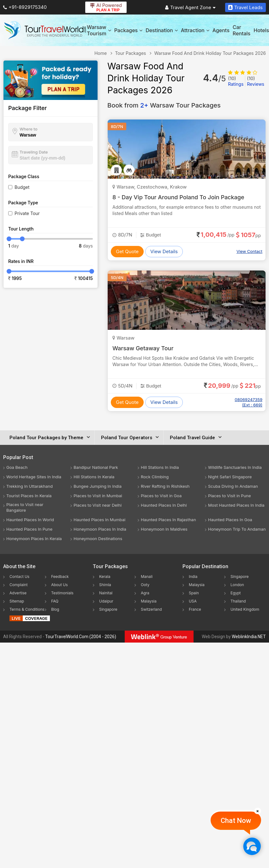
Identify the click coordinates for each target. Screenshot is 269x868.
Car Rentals (242, 30)
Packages (128, 30)
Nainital (106, 593)
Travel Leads (245, 7)
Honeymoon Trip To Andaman (237, 529)
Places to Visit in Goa (161, 496)
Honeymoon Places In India (100, 529)
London (237, 585)
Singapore (108, 609)
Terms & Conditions (27, 609)
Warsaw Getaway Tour (143, 348)
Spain (194, 593)
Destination (162, 30)
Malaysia (149, 601)
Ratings (236, 81)
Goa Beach (17, 467)
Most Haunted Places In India (236, 505)
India (193, 577)
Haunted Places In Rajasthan (168, 520)
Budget (22, 187)
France (195, 609)
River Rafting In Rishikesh (165, 486)
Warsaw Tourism (99, 30)
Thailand (238, 601)
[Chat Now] (252, 846)
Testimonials (62, 593)
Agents (221, 30)
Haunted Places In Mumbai (99, 520)
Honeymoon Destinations (98, 539)
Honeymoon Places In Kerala (34, 539)
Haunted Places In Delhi (164, 505)
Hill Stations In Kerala (94, 477)
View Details (164, 251)
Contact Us (19, 577)
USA (193, 601)
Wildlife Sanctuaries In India (235, 467)
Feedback (60, 577)
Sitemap (17, 601)
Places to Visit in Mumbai (98, 496)
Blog (55, 609)
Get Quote (127, 251)
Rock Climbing (155, 477)
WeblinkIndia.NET (249, 637)
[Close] (258, 811)
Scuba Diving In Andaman (233, 486)
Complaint (18, 585)
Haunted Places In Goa (230, 520)
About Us (59, 585)
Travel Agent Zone (190, 7)
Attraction (195, 30)
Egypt (236, 593)
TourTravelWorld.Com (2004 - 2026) (81, 637)
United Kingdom (245, 609)
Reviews (256, 81)
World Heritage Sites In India (34, 477)
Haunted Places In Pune (29, 529)
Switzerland (151, 609)
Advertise (18, 593)
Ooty (145, 585)
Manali (147, 577)
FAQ (55, 601)
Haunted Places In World (30, 520)
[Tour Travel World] (45, 30)
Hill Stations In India (160, 467)
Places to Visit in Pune (230, 496)
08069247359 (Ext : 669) (248, 402)
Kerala (105, 577)
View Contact (249, 251)
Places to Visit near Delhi (98, 505)
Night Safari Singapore (230, 477)
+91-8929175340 (25, 7)
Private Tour (27, 213)
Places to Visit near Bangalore (25, 507)
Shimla (105, 585)
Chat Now (236, 821)
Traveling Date (34, 152)
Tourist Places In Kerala (29, 496)
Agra (145, 593)
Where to (29, 129)
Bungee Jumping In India (98, 486)
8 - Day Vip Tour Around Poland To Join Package (178, 197)
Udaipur (106, 601)
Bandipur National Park (96, 467)
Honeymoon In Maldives (164, 529)
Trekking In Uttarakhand (30, 486)
